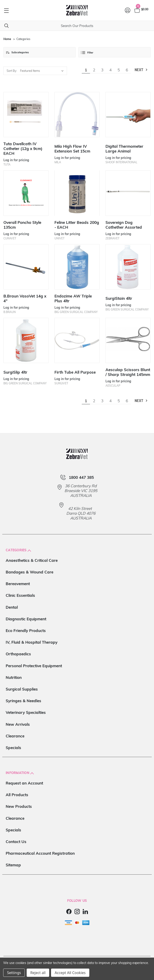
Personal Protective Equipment (34, 666)
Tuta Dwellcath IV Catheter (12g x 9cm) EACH (23, 149)
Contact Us (16, 842)
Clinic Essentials (20, 595)
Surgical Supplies (22, 689)
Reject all (38, 973)
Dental (12, 607)
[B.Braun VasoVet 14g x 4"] (26, 267)
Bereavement (18, 584)
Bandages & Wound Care (30, 572)
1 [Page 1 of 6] (86, 70)
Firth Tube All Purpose (75, 372)
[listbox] (43, 71)
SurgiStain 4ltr (119, 298)
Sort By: (12, 71)
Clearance (15, 736)
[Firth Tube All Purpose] (77, 340)
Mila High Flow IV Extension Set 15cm (72, 149)
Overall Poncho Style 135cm (22, 225)
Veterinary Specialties (26, 712)
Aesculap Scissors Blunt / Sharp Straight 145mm (128, 372)
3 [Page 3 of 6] (102, 70)
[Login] (128, 10)
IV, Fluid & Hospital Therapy (32, 642)
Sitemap (13, 865)
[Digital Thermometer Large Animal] (128, 115)
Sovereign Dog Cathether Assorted (124, 225)
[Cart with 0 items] (141, 10)
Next (141, 70)
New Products (19, 806)
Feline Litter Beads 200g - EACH (77, 225)
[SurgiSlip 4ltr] (26, 340)
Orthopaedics (18, 654)
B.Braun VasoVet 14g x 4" (25, 298)
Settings (14, 973)
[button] (40, 52)
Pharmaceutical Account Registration (40, 853)
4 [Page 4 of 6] (110, 70)
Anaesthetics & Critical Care (32, 560)
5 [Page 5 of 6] (119, 70)
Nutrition (14, 677)
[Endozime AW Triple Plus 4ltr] (77, 267)
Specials (13, 748)
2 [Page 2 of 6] (94, 70)
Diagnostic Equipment (26, 619)
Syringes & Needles (23, 701)
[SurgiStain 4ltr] (128, 267)
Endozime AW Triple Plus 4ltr (73, 298)
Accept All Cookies (70, 973)
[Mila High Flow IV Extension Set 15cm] (77, 115)
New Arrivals (18, 724)
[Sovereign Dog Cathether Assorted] (128, 193)
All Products (17, 795)
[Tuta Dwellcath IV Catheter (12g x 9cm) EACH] (26, 115)
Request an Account (24, 783)
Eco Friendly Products (26, 631)
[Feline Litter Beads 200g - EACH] (77, 193)
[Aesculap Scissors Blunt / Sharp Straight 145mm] (128, 340)
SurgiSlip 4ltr (15, 372)
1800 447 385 (81, 477)
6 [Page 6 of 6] (127, 70)
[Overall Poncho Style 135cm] (26, 193)
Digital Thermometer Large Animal (124, 149)
